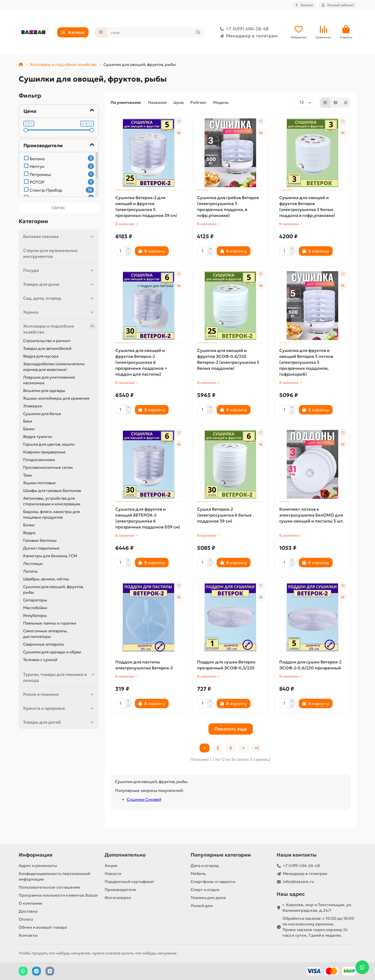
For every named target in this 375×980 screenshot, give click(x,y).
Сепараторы (35, 600)
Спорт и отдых (205, 890)
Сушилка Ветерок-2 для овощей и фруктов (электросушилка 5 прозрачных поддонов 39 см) (146, 207)
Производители (120, 890)
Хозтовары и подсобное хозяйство (63, 65)
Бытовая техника (59, 236)
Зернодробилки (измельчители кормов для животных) (54, 367)
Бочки (29, 525)
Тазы (28, 475)
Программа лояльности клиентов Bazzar (58, 895)
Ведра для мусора (41, 356)
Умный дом (202, 906)
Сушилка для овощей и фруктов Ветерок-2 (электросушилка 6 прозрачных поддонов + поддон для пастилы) (141, 362)
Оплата (26, 919)
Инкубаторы (35, 616)
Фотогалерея (118, 898)
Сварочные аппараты (44, 644)
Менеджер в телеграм (248, 36)
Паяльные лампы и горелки (50, 623)
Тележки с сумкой (40, 660)
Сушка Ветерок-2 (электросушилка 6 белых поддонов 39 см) (224, 515)
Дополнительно (125, 855)
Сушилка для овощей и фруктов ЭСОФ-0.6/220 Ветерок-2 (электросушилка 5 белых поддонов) (228, 359)
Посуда (59, 270)
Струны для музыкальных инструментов (50, 253)
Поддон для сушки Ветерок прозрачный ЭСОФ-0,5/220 (226, 665)
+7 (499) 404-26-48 (243, 29)
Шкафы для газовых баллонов (52, 491)
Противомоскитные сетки (48, 467)
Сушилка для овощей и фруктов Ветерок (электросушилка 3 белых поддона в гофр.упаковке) (307, 207)
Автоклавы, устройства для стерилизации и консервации (52, 501)
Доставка (28, 911)
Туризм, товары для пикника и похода (59, 677)
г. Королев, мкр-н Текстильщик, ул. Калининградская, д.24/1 (317, 908)
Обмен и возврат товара (43, 927)
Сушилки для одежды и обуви (52, 652)
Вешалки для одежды (44, 391)
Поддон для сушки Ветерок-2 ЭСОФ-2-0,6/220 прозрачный (310, 665)
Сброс (59, 208)
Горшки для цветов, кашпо (49, 444)
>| (257, 748)
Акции (111, 866)
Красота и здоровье (59, 708)
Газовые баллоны (40, 540)
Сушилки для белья (42, 414)
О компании (30, 903)
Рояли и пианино (59, 694)
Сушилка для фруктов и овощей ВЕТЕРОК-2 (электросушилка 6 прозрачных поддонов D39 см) (148, 518)
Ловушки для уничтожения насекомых (49, 380)
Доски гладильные (41, 548)
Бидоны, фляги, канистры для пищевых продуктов (51, 514)
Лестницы (33, 564)
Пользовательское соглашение (49, 887)
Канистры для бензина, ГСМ (50, 556)
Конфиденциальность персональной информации (54, 876)
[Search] (156, 32)
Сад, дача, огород (59, 298)
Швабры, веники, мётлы (46, 579)
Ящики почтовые (39, 483)
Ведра (29, 533)
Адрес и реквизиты (38, 866)
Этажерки (33, 406)
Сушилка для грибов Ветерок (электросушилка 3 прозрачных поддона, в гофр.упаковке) (228, 207)
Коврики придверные (44, 452)
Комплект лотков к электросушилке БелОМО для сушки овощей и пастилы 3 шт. (311, 515)
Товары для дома (59, 284)
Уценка (59, 312)
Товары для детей (59, 722)
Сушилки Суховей (144, 799)
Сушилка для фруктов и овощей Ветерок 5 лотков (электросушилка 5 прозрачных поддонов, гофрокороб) (306, 362)
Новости (113, 874)
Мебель (198, 874)
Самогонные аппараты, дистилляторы (45, 634)
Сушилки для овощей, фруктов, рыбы (53, 590)
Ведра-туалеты (38, 437)
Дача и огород (205, 866)
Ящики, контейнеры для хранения (56, 398)
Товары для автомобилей (47, 348)
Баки (28, 421)
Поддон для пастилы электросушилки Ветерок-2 (144, 665)
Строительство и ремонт (47, 341)
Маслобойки (35, 608)
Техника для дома (208, 898)
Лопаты (30, 571)
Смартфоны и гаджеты (213, 882)
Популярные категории (221, 855)
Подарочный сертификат (130, 882)
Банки (29, 429)
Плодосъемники (39, 460)
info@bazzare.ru (298, 882)
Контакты (28, 935)
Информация (36, 855)
